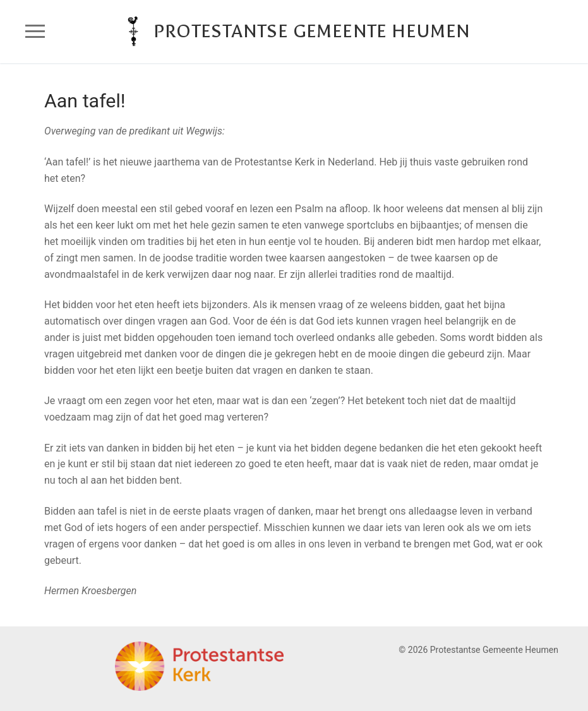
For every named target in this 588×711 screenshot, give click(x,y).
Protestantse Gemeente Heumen (312, 31)
